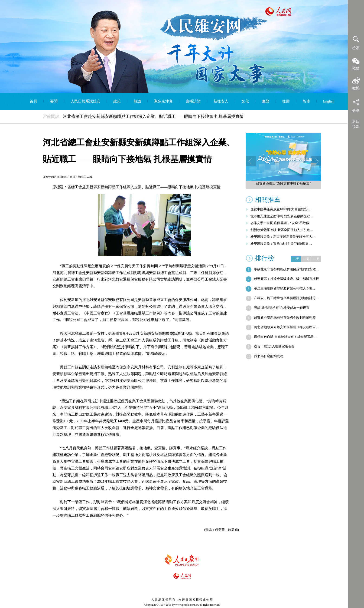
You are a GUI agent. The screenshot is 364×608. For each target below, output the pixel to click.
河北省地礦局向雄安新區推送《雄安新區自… (286, 327)
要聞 (54, 101)
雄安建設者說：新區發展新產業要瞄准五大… (283, 237)
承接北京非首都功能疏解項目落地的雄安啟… (286, 269)
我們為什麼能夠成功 (269, 356)
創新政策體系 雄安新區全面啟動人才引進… (282, 230)
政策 (117, 101)
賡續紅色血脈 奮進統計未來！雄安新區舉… (285, 337)
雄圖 (286, 101)
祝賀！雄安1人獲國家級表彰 (274, 346)
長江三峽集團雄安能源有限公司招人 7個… (284, 289)
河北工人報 (85, 177)
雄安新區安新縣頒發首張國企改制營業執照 (285, 318)
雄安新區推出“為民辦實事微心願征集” (283, 183)
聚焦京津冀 (163, 101)
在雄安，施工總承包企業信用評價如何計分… (286, 298)
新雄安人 (221, 101)
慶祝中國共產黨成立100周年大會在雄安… (281, 209)
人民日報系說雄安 (85, 101)
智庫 (306, 101)
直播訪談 (193, 101)
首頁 (33, 101)
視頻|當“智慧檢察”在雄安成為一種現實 (282, 308)
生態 (266, 101)
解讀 (137, 101)
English (329, 101)
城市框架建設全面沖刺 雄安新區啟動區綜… (282, 216)
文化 (245, 101)
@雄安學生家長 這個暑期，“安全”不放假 (280, 223)
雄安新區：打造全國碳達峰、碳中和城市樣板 (286, 279)
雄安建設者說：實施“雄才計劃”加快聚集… (281, 244)
